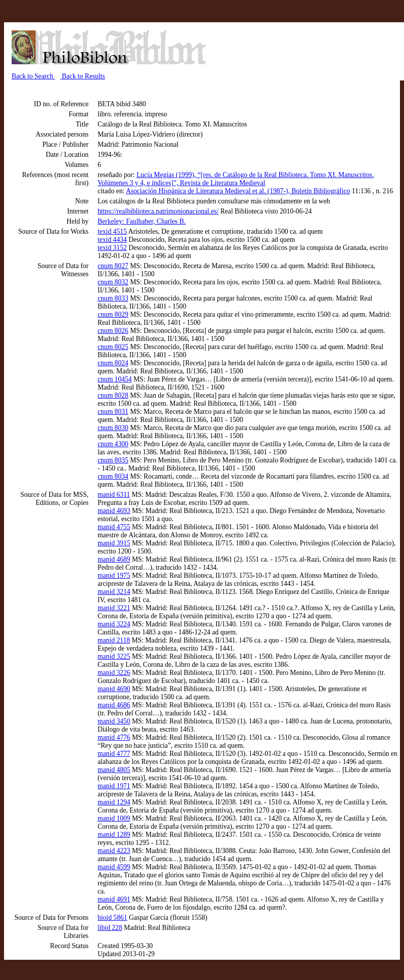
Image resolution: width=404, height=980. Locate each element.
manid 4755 (114, 527)
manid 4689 (114, 559)
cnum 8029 (113, 314)
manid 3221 (114, 608)
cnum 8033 (113, 298)
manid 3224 (114, 624)
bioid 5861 (113, 918)
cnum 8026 (113, 331)
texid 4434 (112, 240)
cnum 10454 (115, 379)
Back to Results (83, 76)
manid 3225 (114, 656)
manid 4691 (114, 899)
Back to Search (33, 76)
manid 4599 (114, 867)
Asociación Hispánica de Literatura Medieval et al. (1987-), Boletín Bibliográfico (238, 191)
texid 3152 (112, 248)
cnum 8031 (113, 412)
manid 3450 (114, 721)
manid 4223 (114, 851)
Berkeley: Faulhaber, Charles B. (142, 221)
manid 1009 (114, 818)
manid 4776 (114, 737)
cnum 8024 (113, 363)
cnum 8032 (113, 282)
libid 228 (110, 928)
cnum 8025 (113, 347)
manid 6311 (114, 495)
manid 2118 (114, 640)
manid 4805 (114, 770)
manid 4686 (114, 705)
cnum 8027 (113, 266)
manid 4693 (114, 511)
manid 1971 (114, 786)
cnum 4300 (113, 444)
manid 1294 (114, 802)
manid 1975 (114, 576)
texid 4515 (112, 231)
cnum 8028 (113, 395)
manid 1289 (114, 835)
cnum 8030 (113, 428)
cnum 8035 (113, 460)
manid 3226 (114, 673)
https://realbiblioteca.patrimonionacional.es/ (158, 211)
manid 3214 (114, 592)
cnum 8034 (113, 476)
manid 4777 (114, 754)
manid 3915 (114, 543)
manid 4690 (114, 689)
